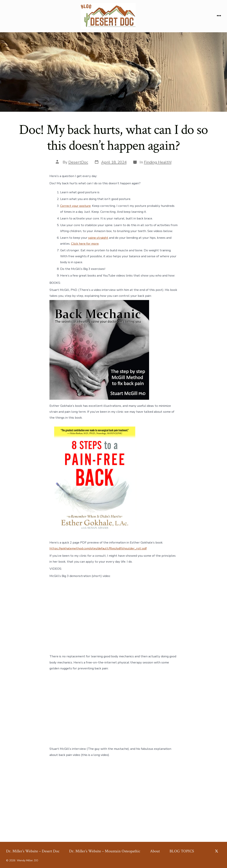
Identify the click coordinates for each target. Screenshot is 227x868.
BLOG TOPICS (182, 851)
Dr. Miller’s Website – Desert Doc (33, 851)
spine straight (98, 238)
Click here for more (85, 244)
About (155, 851)
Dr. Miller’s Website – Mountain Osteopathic (105, 851)
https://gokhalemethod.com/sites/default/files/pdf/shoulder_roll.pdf (98, 548)
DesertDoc (78, 162)
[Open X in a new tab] (216, 851)
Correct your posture (75, 206)
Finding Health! (158, 162)
